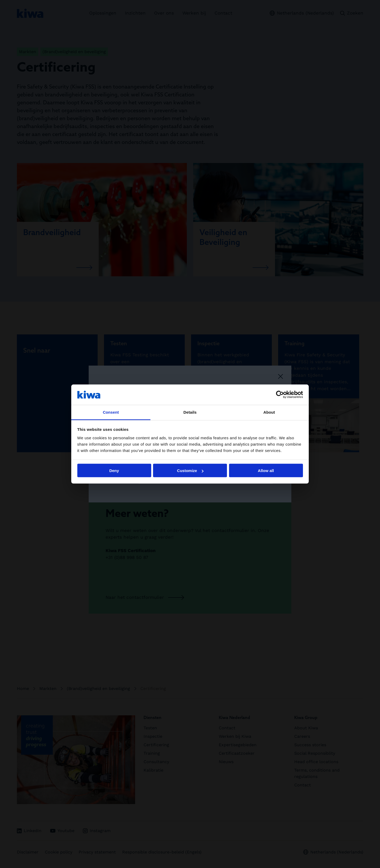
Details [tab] (190, 412)
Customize (190, 471)
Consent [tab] (111, 412)
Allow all (266, 471)
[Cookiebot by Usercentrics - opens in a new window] (280, 395)
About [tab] (269, 412)
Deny (114, 471)
